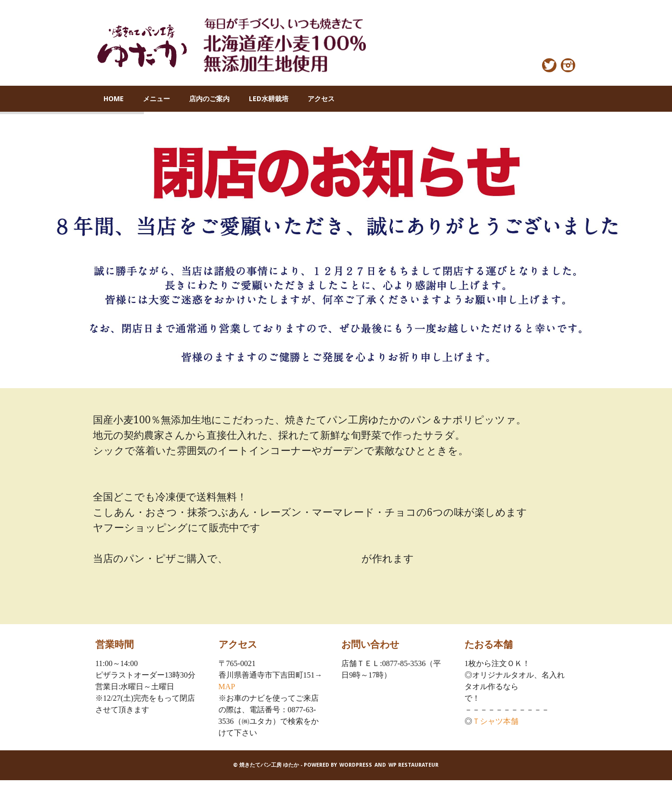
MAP (227, 687)
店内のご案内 (209, 99)
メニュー (156, 99)
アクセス (321, 99)
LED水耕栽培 (269, 99)
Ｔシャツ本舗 (495, 721)
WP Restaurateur (414, 765)
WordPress (356, 765)
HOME (114, 99)
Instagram (568, 65)
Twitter (549, 65)
